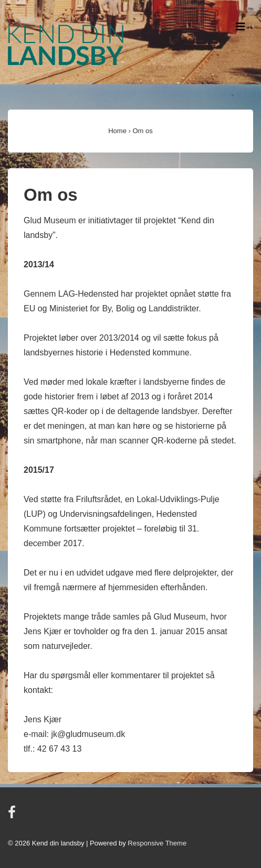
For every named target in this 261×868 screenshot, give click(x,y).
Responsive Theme (157, 843)
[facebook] (13, 816)
